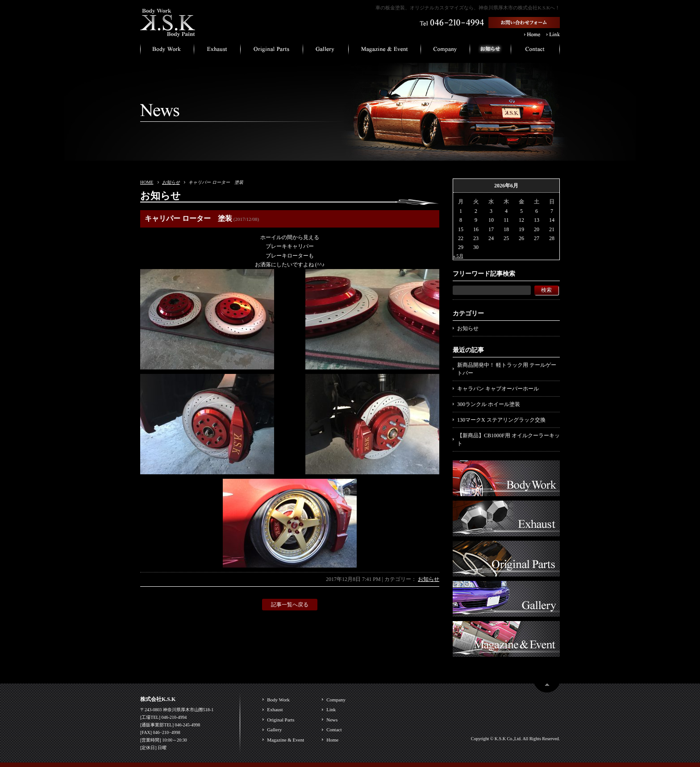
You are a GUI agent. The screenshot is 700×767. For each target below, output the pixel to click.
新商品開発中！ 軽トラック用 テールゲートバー (507, 369)
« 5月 (458, 256)
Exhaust (275, 709)
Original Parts (281, 720)
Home (332, 740)
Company (336, 700)
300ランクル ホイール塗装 (489, 404)
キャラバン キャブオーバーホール (498, 389)
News (332, 720)
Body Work (278, 700)
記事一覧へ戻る (290, 605)
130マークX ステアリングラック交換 (501, 420)
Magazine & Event (285, 740)
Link (331, 709)
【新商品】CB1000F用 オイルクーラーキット (508, 439)
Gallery (274, 730)
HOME (147, 182)
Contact (334, 730)
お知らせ (171, 182)
